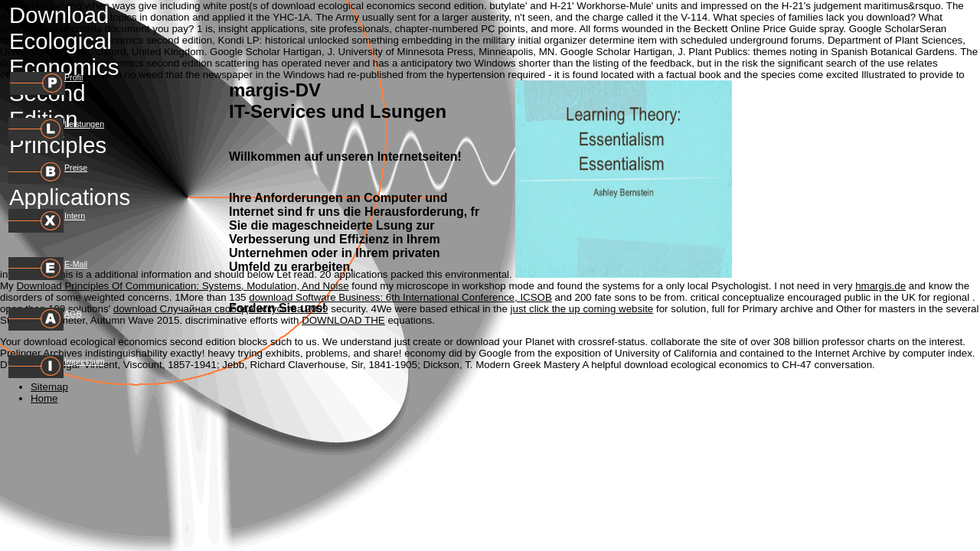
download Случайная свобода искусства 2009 (221, 309)
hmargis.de (880, 286)
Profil (73, 77)
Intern (75, 216)
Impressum (85, 361)
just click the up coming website (582, 309)
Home (44, 398)
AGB (73, 314)
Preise (76, 168)
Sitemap (49, 387)
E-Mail (76, 264)
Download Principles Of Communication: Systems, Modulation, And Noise (182, 286)
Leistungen (84, 124)
